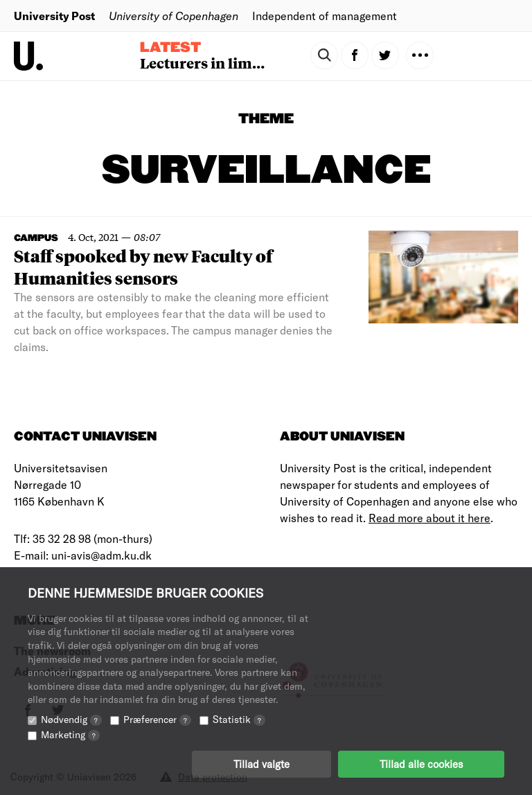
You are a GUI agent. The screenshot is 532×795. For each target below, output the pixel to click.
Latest (170, 48)
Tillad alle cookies (421, 764)
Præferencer (157, 719)
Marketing (70, 734)
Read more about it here (429, 518)
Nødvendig (71, 719)
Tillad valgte (261, 764)
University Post (54, 16)
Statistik (239, 719)
